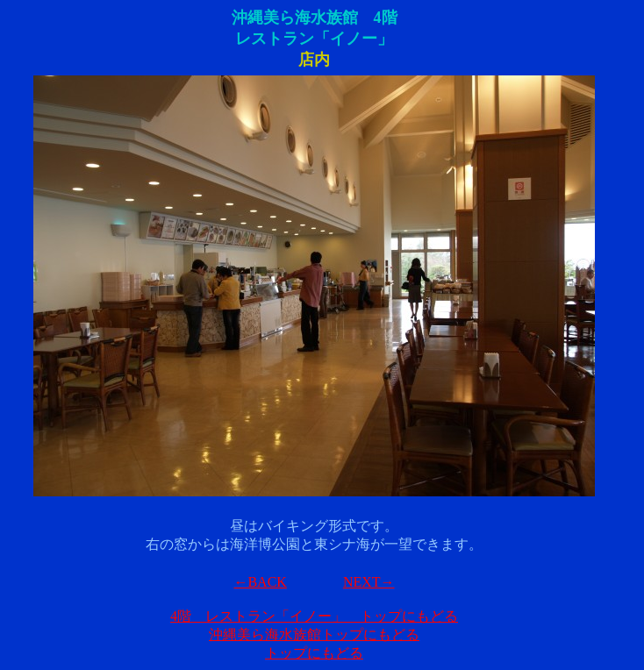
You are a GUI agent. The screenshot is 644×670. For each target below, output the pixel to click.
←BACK (260, 582)
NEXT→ (369, 582)
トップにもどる (314, 653)
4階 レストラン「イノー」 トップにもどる (314, 616)
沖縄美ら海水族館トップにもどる (314, 634)
